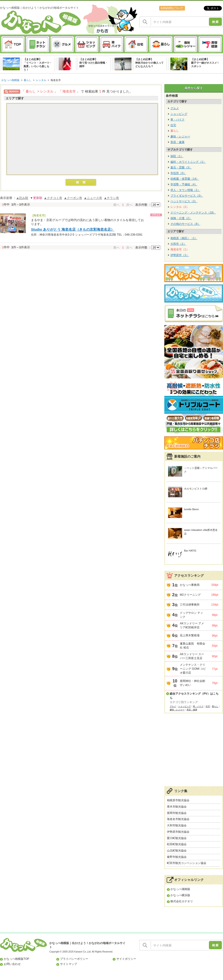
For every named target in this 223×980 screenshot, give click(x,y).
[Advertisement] (194, 752)
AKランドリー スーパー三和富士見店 (192, 656)
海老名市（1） (180, 249)
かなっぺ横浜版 (180, 895)
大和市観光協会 (177, 825)
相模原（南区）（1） (184, 238)
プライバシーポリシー (74, 959)
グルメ (175, 108)
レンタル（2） (180, 207)
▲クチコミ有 (53, 198)
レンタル (41, 80)
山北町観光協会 (177, 851)
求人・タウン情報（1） (185, 190)
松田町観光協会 (177, 844)
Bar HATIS (190, 551)
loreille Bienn (191, 509)
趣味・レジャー (180, 136)
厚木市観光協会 (177, 807)
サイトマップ (69, 964)
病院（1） (177, 156)
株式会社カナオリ (182, 901)
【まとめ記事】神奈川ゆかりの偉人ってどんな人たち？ (149, 63)
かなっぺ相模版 (10, 80)
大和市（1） (178, 244)
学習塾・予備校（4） (184, 184)
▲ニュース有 (93, 198)
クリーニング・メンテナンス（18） (193, 213)
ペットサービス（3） (184, 201)
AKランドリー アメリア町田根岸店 (192, 625)
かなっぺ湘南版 (180, 889)
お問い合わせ (12, 964)
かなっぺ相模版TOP (17, 959)
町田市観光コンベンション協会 (187, 863)
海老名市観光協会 (178, 819)
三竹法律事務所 (190, 605)
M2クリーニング (190, 595)
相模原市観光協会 (178, 800)
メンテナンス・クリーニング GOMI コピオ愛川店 (193, 669)
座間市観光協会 (177, 813)
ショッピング (179, 114)
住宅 (173, 125)
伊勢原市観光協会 (178, 832)
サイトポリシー (126, 959)
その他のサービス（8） (185, 224)
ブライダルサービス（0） (187, 196)
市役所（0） (178, 173)
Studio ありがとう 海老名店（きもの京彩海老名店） (73, 229)
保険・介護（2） (181, 218)
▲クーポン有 (73, 198)
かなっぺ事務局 (190, 585)
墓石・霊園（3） (181, 167)
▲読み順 (22, 198)
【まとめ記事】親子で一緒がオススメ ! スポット (205, 63)
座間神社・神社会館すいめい (192, 683)
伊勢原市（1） (180, 255)
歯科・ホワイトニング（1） (188, 162)
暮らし (28, 80)
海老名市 (56, 80)
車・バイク (177, 120)
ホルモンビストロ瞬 (196, 489)
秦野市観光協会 (177, 857)
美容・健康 (177, 142)
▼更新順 (36, 198)
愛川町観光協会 (177, 838)
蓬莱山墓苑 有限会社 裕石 (192, 646)
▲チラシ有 (111, 198)
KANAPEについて (172, 8)
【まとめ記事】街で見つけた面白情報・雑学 (94, 63)
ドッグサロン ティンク (191, 615)
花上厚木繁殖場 (190, 635)
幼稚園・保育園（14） (185, 179)
